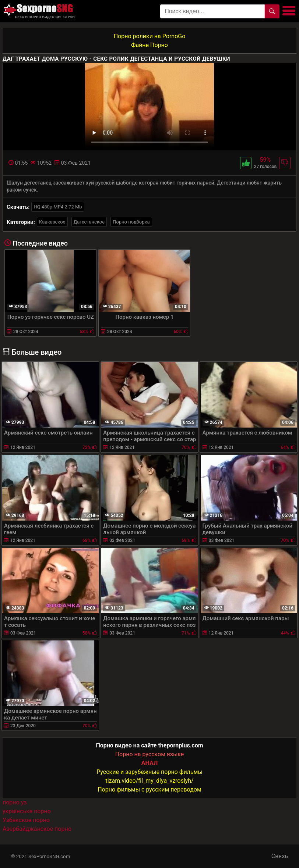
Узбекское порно (26, 820)
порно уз (15, 802)
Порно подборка (131, 222)
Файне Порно (149, 45)
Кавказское (52, 222)
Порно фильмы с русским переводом (149, 790)
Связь (280, 856)
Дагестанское (89, 222)
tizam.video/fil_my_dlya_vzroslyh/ (149, 781)
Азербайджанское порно (37, 829)
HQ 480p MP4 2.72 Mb (58, 207)
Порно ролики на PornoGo (150, 36)
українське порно (27, 811)
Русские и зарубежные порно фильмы (149, 772)
